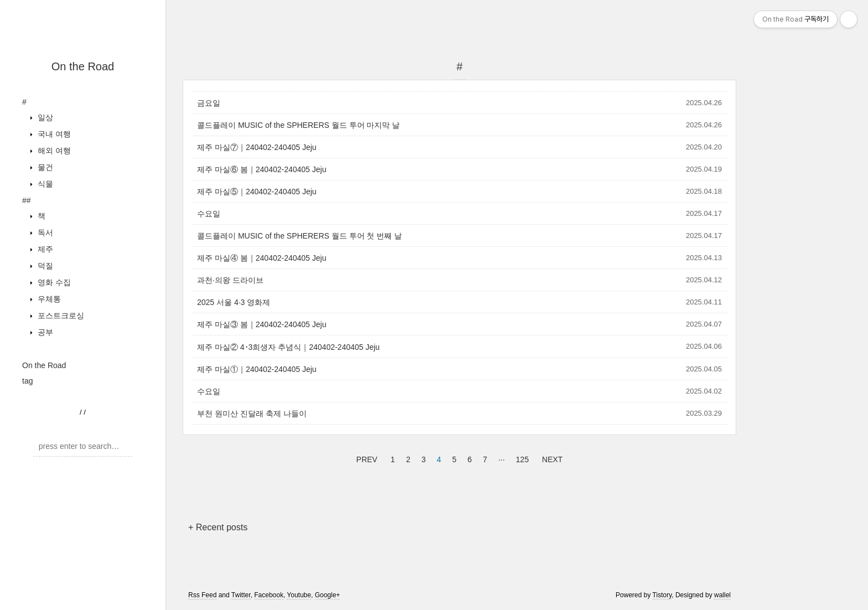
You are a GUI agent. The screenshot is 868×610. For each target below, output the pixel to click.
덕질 (44, 266)
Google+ (328, 595)
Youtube (299, 595)
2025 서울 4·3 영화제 (234, 302)
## (27, 200)
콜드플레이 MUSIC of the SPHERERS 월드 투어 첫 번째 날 (299, 236)
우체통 (48, 299)
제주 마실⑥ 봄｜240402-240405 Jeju (262, 169)
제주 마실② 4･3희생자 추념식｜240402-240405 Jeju (288, 347)
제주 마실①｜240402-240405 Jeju (257, 369)
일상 (44, 117)
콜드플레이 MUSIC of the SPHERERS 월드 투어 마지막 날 (298, 125)
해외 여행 (53, 151)
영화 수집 (53, 282)
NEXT (551, 458)
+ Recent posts (218, 527)
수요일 (209, 214)
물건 (44, 167)
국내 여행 (53, 134)
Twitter (241, 595)
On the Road (83, 66)
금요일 (209, 103)
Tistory (662, 595)
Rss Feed (202, 595)
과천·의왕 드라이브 (230, 280)
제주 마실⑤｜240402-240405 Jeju (257, 192)
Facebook (269, 595)
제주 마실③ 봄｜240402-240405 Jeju (262, 324)
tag (27, 381)
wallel (722, 595)
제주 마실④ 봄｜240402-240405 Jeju (262, 258)
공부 (44, 332)
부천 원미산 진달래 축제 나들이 (252, 413)
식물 (44, 184)
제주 (44, 249)
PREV (366, 458)
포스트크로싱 (60, 316)
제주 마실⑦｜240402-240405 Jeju (257, 147)
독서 (44, 232)
